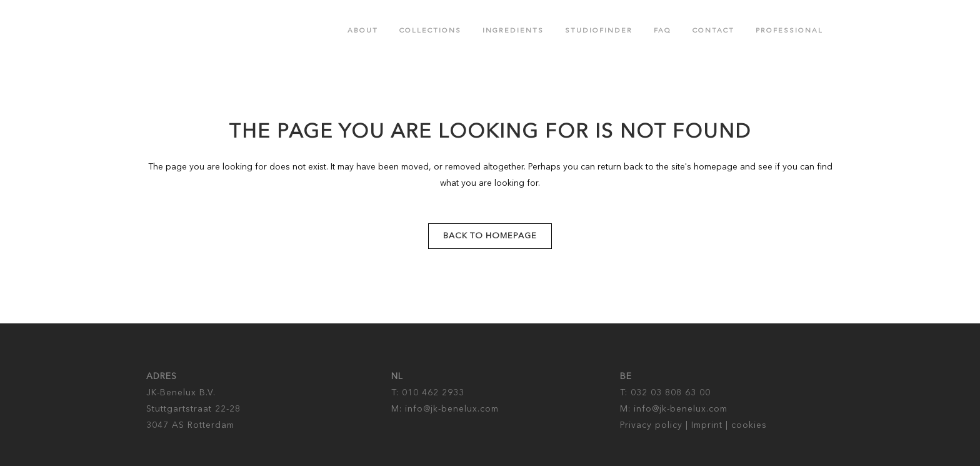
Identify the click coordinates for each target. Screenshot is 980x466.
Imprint (707, 425)
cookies (749, 425)
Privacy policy (651, 425)
